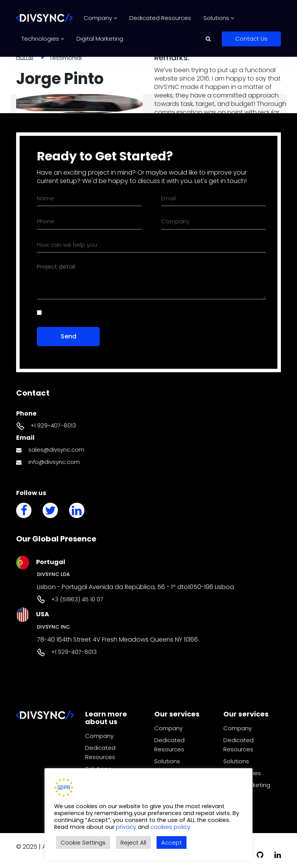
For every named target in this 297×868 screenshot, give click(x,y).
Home (25, 57)
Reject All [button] (133, 842)
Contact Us (251, 39)
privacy (127, 827)
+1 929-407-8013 (53, 425)
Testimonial (66, 58)
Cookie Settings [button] (83, 842)
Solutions (219, 18)
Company (100, 18)
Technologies (43, 39)
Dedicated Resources (160, 18)
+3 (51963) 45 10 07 (77, 599)
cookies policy (170, 827)
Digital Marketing (100, 39)
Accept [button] (172, 842)
